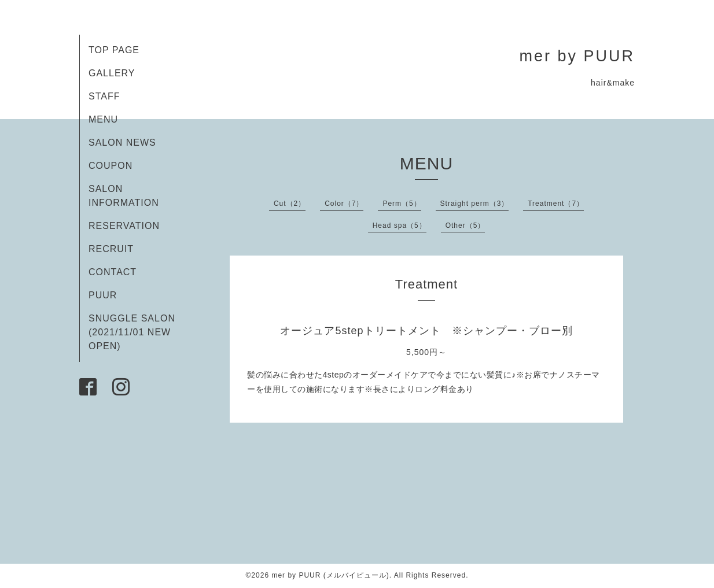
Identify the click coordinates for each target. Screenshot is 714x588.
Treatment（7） (556, 204)
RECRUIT (111, 249)
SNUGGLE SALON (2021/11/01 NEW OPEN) (132, 332)
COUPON (111, 166)
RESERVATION (124, 226)
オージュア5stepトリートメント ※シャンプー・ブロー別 (426, 331)
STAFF (104, 96)
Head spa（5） (400, 225)
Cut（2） (290, 204)
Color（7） (344, 204)
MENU (103, 119)
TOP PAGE (114, 50)
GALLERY (112, 73)
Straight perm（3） (475, 204)
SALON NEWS (122, 143)
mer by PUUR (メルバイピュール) (330, 575)
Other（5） (465, 225)
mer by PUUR (577, 56)
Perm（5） (402, 204)
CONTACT (113, 272)
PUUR (103, 295)
